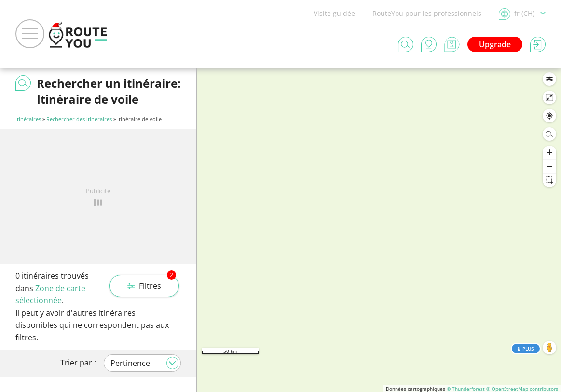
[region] (379, 230)
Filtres (152, 283)
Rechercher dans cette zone (379, 82)
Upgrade (495, 44)
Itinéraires (28, 119)
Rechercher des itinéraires (79, 119)
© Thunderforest (466, 389)
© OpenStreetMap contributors (522, 389)
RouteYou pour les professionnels (427, 13)
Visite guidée (334, 13)
